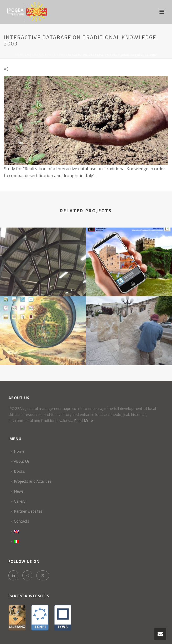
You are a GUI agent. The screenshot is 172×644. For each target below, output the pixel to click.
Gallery (18, 501)
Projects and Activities (31, 481)
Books (18, 471)
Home (20, 55)
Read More (84, 421)
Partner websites (27, 511)
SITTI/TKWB (56, 55)
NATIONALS (36, 55)
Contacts (20, 521)
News (17, 491)
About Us (20, 461)
